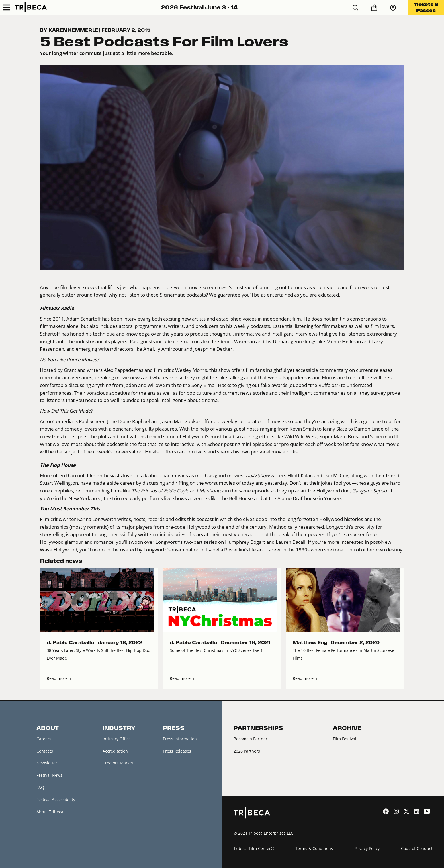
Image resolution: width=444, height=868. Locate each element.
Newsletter (47, 763)
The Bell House (236, 498)
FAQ (40, 787)
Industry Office (117, 739)
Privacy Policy (367, 848)
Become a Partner (250, 739)
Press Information (180, 739)
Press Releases (177, 751)
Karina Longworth (97, 519)
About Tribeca (50, 812)
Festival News (49, 775)
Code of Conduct (417, 848)
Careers (44, 739)
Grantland (75, 370)
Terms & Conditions (314, 848)
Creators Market (118, 763)
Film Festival (345, 739)
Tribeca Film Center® (254, 848)
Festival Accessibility (56, 800)
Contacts (45, 751)
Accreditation (115, 751)
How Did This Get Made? (66, 411)
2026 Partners (247, 751)
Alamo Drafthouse (298, 498)
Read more (59, 678)
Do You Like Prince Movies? (69, 360)
